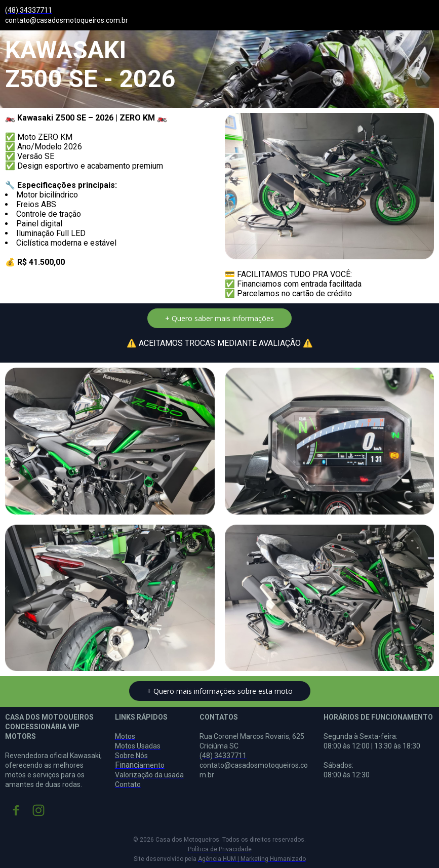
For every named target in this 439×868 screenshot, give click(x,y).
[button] (219, 318)
